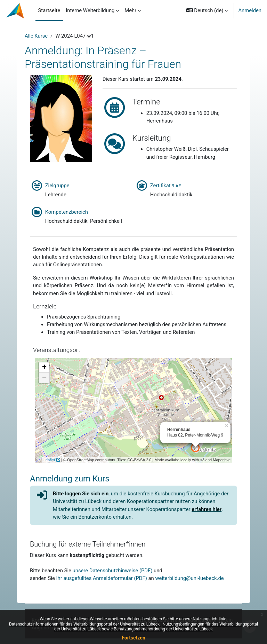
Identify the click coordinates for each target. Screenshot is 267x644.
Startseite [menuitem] (49, 10)
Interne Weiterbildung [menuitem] (90, 10)
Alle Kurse (36, 36)
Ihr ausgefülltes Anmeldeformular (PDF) (102, 578)
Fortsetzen (133, 638)
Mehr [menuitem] (130, 10)
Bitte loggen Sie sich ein (81, 494)
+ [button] (44, 368)
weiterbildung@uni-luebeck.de (189, 578)
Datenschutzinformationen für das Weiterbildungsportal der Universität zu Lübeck (85, 624)
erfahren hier (207, 509)
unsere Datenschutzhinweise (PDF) (113, 571)
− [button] (44, 378)
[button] (207, 10)
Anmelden (250, 10)
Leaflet (49, 460)
